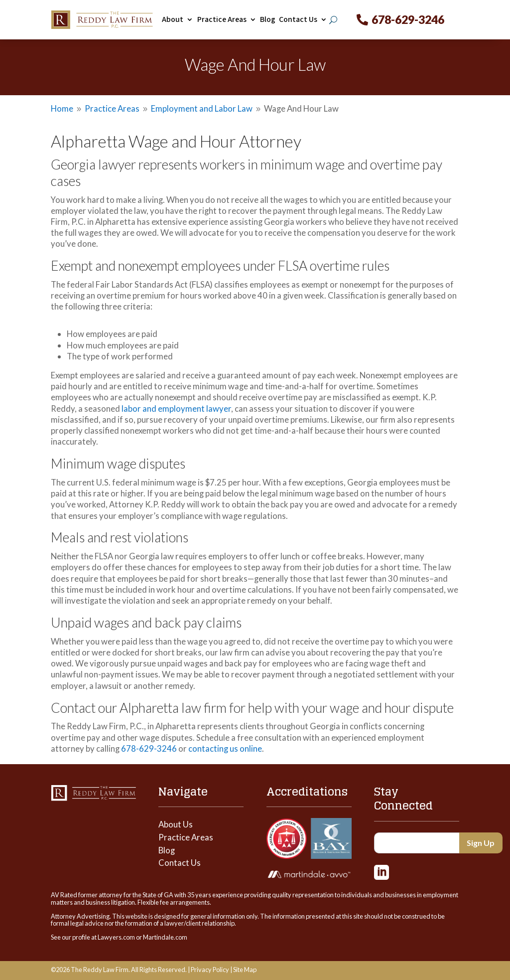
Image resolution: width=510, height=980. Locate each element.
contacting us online (225, 748)
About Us (176, 824)
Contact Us (298, 19)
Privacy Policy (210, 970)
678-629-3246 (408, 19)
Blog (268, 19)
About (173, 19)
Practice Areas (222, 19)
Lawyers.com (116, 937)
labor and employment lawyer (176, 408)
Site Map (245, 970)
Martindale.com (165, 937)
